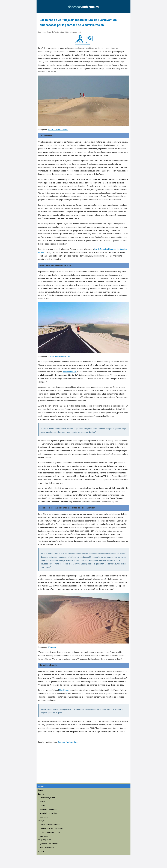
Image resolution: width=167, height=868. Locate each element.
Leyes (40, 790)
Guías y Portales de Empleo (50, 832)
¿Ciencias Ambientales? (49, 844)
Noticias (41, 786)
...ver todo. (44, 817)
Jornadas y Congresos (48, 809)
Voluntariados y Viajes (48, 813)
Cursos (43, 805)
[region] (84, 767)
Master (43, 802)
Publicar (41, 851)
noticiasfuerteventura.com (59, 356)
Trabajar (41, 821)
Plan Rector (64, 690)
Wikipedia (52, 647)
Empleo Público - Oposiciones (51, 828)
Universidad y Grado (47, 798)
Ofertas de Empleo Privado (50, 825)
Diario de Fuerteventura (68, 742)
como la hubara (69, 372)
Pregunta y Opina (45, 840)
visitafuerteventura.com (58, 130)
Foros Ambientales (47, 847)
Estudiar (41, 794)
